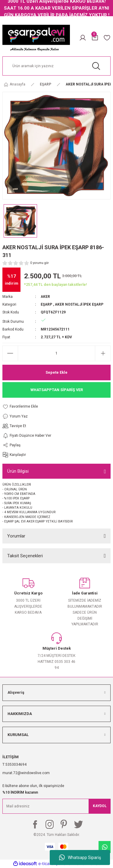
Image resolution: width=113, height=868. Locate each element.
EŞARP (46, 304)
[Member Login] (83, 38)
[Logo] (36, 38)
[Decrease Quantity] (10, 353)
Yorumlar (16, 536)
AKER (45, 297)
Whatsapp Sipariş (80, 858)
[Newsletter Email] (56, 806)
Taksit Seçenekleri (25, 556)
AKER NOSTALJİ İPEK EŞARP (79, 304)
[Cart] (95, 38)
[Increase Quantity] (103, 353)
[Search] (56, 66)
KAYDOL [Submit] (100, 806)
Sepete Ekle (56, 372)
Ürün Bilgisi (18, 471)
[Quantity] (56, 353)
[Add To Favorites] (27, 407)
